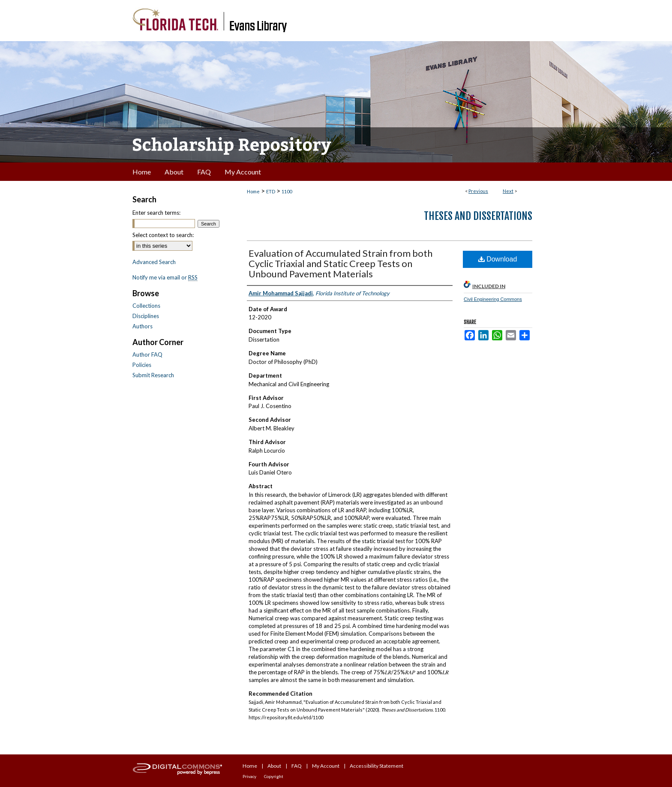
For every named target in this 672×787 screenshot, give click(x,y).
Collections (146, 306)
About (274, 766)
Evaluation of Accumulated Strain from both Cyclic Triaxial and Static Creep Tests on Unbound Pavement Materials (340, 263)
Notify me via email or (165, 277)
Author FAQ (147, 354)
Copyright (274, 776)
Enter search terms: (156, 213)
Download (498, 259)
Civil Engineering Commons (493, 299)
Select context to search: (163, 235)
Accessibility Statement (376, 766)
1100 (287, 191)
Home (253, 191)
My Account (326, 766)
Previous (478, 191)
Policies (142, 365)
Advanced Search (154, 262)
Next (508, 191)
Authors (142, 326)
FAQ (297, 766)
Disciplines (146, 316)
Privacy (249, 776)
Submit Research (153, 375)
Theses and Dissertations (478, 216)
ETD (271, 191)
